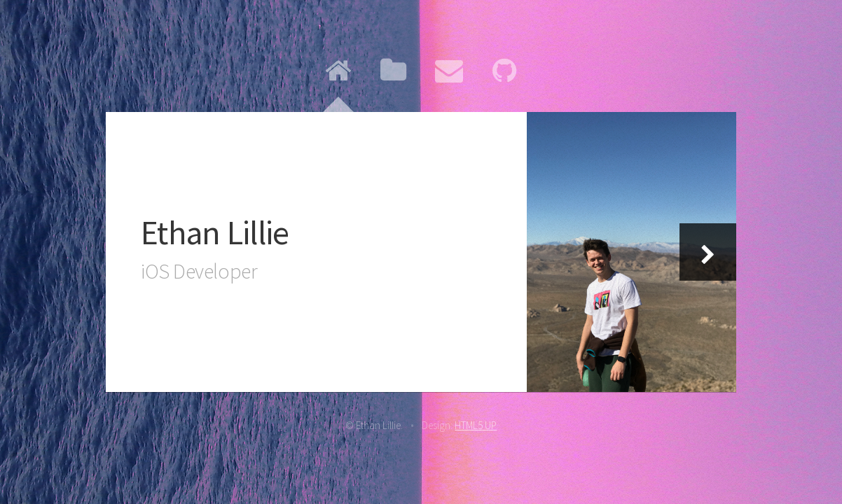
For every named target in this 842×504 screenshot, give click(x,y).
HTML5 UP (476, 425)
